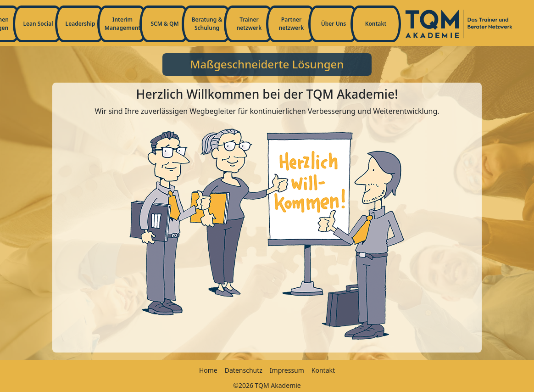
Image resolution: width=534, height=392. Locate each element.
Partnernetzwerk (292, 24)
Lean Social (38, 24)
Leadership (81, 24)
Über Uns (334, 24)
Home (208, 370)
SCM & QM (164, 24)
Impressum (287, 370)
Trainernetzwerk (249, 24)
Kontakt (376, 24)
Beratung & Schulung (207, 24)
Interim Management (122, 24)
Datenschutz (244, 370)
